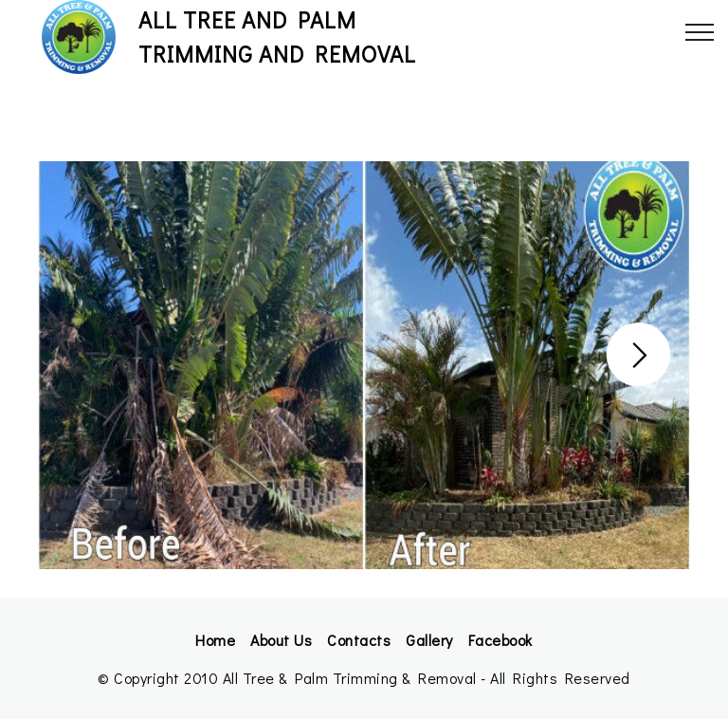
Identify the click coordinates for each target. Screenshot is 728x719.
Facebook (500, 640)
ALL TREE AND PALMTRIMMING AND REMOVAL (277, 37)
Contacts (359, 640)
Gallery (429, 640)
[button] (639, 355)
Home (215, 640)
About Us (281, 640)
